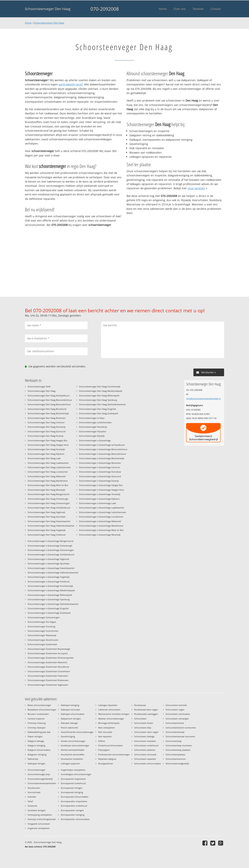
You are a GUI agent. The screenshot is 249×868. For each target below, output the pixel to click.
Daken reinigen (35, 736)
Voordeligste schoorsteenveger (76, 774)
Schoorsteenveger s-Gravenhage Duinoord (100, 476)
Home (28, 23)
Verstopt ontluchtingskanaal (42, 819)
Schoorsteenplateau (175, 754)
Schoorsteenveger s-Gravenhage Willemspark (50, 595)
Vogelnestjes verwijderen (73, 770)
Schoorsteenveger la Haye (92, 418)
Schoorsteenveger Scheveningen (44, 617)
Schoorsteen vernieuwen (178, 714)
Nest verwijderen (106, 728)
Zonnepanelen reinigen (72, 810)
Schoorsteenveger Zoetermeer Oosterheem (49, 671)
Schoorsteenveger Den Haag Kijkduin (46, 454)
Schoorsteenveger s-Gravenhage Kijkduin (99, 499)
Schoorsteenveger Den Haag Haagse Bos (47, 440)
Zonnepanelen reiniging (73, 815)
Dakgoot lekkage (36, 741)
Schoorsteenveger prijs (39, 774)
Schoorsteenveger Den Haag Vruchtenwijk (100, 386)
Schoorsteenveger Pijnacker (93, 431)
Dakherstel (33, 759)
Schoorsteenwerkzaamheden (42, 783)
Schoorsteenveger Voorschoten (43, 631)
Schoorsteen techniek (176, 705)
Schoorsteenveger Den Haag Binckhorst (47, 409)
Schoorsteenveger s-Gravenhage (95, 440)
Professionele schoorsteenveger (114, 754)
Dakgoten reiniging (37, 754)
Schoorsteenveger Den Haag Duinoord (47, 431)
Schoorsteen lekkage (144, 736)
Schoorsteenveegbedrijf (177, 763)
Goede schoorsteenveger (73, 741)
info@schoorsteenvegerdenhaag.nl (203, 398)
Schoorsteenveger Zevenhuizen (43, 640)
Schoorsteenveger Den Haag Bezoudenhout (49, 404)
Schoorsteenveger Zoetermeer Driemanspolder (51, 658)
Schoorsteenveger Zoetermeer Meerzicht (47, 662)
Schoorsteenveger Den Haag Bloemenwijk (48, 413)
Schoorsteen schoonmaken (148, 763)
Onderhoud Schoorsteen (110, 745)
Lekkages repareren (108, 705)
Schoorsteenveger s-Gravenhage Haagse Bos (101, 485)
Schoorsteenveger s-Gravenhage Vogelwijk (49, 577)
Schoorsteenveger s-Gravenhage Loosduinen (101, 517)
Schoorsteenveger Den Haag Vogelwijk (47, 530)
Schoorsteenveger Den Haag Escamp (46, 436)
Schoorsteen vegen (175, 710)
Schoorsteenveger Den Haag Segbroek (46, 512)
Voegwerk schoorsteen (39, 824)
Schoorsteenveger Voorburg (41, 626)
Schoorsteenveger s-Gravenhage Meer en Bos (101, 530)
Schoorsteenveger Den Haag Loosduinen (48, 472)
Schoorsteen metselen (145, 741)
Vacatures (32, 806)
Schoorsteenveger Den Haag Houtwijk (46, 449)
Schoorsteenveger (36, 770)
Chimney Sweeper (37, 728)
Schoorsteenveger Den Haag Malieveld (47, 476)
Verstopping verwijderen (40, 815)
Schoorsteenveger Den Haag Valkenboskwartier (51, 526)
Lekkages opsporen (70, 763)
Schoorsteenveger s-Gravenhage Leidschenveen (103, 512)
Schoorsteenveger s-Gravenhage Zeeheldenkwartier (53, 604)
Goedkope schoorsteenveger (75, 745)
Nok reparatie (105, 736)
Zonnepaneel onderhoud (73, 783)
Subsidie (32, 797)
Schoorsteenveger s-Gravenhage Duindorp (100, 472)
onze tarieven (196, 188)
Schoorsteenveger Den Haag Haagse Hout (48, 445)
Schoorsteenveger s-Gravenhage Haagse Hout (101, 490)
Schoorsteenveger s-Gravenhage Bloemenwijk (102, 458)
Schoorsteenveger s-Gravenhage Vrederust (49, 582)
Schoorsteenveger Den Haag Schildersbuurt (49, 508)
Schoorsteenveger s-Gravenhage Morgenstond (51, 541)
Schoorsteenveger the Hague (42, 622)
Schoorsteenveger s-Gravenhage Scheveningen (51, 550)
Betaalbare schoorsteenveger (42, 710)
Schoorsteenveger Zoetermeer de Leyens (48, 653)
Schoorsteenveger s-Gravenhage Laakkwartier (101, 508)
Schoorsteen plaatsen (145, 750)
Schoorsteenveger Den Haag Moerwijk (46, 490)
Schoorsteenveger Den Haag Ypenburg (98, 400)
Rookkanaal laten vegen (146, 710)
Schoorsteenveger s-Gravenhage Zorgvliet (48, 608)
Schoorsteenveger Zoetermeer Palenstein (48, 676)
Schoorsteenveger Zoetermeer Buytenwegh (49, 649)
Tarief (30, 801)
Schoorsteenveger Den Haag (48, 9)
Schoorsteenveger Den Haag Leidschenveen (49, 467)
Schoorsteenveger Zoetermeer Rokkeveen (48, 680)
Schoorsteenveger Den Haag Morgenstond (48, 494)
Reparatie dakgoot (107, 759)
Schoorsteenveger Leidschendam (95, 422)
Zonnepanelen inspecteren (74, 801)
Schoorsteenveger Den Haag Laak (44, 458)
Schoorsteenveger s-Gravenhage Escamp (99, 481)
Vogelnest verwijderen (39, 828)
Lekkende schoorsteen (109, 710)
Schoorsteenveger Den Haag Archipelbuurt (49, 396)
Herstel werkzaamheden (73, 750)
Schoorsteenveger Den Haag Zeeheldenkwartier (102, 404)
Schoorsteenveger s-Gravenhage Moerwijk (100, 535)
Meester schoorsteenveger (111, 719)
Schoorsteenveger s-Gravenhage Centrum (99, 467)
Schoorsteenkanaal (175, 732)
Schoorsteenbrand (175, 723)
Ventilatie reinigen (37, 810)
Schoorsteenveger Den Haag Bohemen (47, 418)
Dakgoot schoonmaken (39, 750)
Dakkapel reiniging (70, 705)
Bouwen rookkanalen (38, 714)
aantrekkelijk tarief (71, 84)
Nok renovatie (105, 732)
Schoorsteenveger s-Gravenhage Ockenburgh (50, 546)
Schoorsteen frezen (144, 723)
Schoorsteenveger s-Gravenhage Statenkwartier (51, 568)
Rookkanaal (140, 705)
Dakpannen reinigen (71, 719)
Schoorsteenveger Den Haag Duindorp (47, 427)
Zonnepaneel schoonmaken (75, 797)
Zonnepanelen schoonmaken (75, 819)
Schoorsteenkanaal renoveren (180, 736)
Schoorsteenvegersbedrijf (40, 779)
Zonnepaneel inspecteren (73, 779)
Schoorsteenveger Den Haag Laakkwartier (48, 463)
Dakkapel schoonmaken (73, 714)
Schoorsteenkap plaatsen (178, 750)
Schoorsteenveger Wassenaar (42, 635)
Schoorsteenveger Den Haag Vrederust (47, 535)
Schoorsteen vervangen (177, 719)
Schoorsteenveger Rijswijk (92, 436)
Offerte (102, 741)
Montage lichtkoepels (109, 723)
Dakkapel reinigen (37, 763)
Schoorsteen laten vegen (146, 732)
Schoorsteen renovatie (145, 754)
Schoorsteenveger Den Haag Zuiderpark (99, 413)
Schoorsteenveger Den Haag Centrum (46, 422)
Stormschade (34, 792)
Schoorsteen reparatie (145, 759)
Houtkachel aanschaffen (73, 754)
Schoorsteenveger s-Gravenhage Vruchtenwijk (50, 586)
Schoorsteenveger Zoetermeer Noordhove (48, 667)
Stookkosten (34, 788)
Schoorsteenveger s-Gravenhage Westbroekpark (51, 590)
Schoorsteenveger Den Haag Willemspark (99, 396)
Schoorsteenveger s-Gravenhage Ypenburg (49, 599)
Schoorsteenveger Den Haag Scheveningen (49, 503)
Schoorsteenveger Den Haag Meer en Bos (48, 485)
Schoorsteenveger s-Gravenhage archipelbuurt (102, 445)
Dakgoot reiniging (36, 745)
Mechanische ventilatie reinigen (114, 714)
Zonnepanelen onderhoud (74, 806)
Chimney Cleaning (37, 723)
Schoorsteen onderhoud (146, 745)
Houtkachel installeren (72, 759)
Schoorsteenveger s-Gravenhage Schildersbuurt (51, 554)
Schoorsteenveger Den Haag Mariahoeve (48, 481)
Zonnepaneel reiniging (72, 792)
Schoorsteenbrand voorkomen (181, 728)
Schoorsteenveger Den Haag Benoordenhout (50, 400)
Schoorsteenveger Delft (39, 386)
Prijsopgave (104, 750)
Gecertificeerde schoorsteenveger (77, 732)
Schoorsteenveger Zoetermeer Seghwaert (48, 685)
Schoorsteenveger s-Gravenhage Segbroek (48, 559)
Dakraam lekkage (69, 723)
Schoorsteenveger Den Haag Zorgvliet (97, 409)
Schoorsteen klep (143, 728)
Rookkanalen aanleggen (146, 714)
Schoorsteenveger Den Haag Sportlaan (47, 517)
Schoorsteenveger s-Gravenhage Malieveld (100, 521)
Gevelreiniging (68, 736)
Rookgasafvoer (106, 763)
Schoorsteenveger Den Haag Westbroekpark (101, 391)
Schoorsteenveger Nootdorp (93, 427)
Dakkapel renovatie (70, 710)
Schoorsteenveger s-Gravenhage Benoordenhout (103, 449)
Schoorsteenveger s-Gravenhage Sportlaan (49, 563)
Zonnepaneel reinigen (72, 788)
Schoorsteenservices (176, 759)
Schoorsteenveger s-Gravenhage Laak (97, 503)
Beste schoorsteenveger (39, 705)
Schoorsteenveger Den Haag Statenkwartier (49, 521)
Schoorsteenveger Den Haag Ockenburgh (48, 499)
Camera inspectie (36, 719)
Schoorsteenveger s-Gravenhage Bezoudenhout (103, 454)
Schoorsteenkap (174, 741)
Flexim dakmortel (69, 728)
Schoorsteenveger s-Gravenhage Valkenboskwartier (53, 572)
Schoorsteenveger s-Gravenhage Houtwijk (100, 494)
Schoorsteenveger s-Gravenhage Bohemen (100, 463)
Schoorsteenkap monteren (179, 745)
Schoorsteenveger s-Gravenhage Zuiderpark (49, 613)
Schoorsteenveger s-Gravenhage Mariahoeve (101, 526)
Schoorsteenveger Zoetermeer (42, 644)
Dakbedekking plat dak (39, 732)
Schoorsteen (140, 719)
